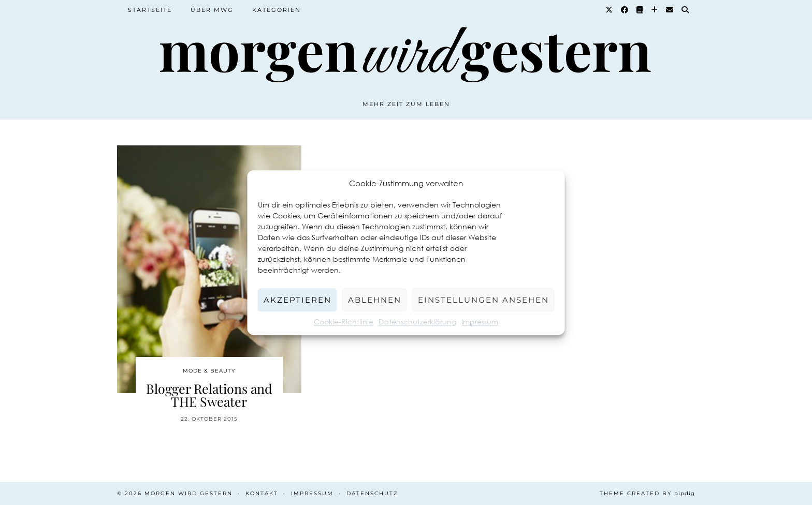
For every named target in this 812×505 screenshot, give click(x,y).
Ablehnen (375, 300)
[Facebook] (625, 10)
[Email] (670, 10)
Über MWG (212, 10)
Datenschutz (372, 493)
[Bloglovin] (655, 10)
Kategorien (277, 10)
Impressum (480, 322)
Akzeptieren (298, 300)
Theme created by (647, 493)
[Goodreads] (640, 10)
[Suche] (686, 10)
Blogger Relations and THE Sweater (209, 395)
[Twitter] (610, 10)
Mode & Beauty (209, 371)
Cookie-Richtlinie (344, 322)
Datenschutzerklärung (417, 322)
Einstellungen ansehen (483, 300)
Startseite (150, 10)
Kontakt (262, 493)
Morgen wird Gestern (189, 493)
